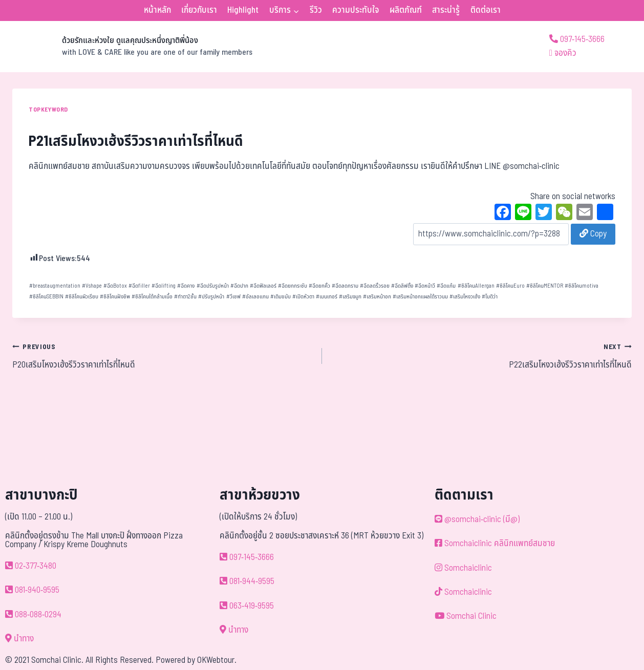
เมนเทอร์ (327, 297)
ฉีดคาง (186, 286)
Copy (593, 234)
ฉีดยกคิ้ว (319, 286)
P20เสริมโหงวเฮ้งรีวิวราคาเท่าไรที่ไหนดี (163, 356)
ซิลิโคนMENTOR (545, 286)
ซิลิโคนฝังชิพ (115, 297)
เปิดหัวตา (303, 297)
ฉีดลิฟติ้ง (402, 286)
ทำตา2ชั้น (185, 297)
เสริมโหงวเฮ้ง (465, 297)
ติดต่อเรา (486, 10)
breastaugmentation (55, 286)
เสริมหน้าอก (377, 297)
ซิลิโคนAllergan (476, 286)
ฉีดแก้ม (446, 286)
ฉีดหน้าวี (425, 286)
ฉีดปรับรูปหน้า (213, 286)
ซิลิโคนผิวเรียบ (82, 297)
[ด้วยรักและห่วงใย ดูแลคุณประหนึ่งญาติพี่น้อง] (132, 47)
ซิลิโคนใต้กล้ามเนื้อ (152, 297)
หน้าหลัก (157, 10)
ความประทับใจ (356, 10)
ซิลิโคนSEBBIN (46, 297)
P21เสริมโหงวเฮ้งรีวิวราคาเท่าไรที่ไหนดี (136, 142)
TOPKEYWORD (48, 110)
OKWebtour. (217, 660)
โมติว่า (490, 297)
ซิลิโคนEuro (510, 286)
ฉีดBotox (115, 286)
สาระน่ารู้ (446, 10)
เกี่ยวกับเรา (199, 10)
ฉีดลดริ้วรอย (375, 286)
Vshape (92, 286)
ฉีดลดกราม (345, 286)
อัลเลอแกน (255, 297)
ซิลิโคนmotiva (582, 286)
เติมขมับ (281, 297)
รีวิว (316, 10)
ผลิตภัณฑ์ (406, 10)
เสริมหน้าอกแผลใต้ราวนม (420, 297)
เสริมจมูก (350, 297)
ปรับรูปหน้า (211, 297)
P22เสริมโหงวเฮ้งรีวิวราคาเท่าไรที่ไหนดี (481, 356)
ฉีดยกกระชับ (293, 286)
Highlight (243, 10)
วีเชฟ (233, 297)
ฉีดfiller (139, 286)
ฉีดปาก (239, 286)
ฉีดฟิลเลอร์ (263, 286)
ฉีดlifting (164, 286)
